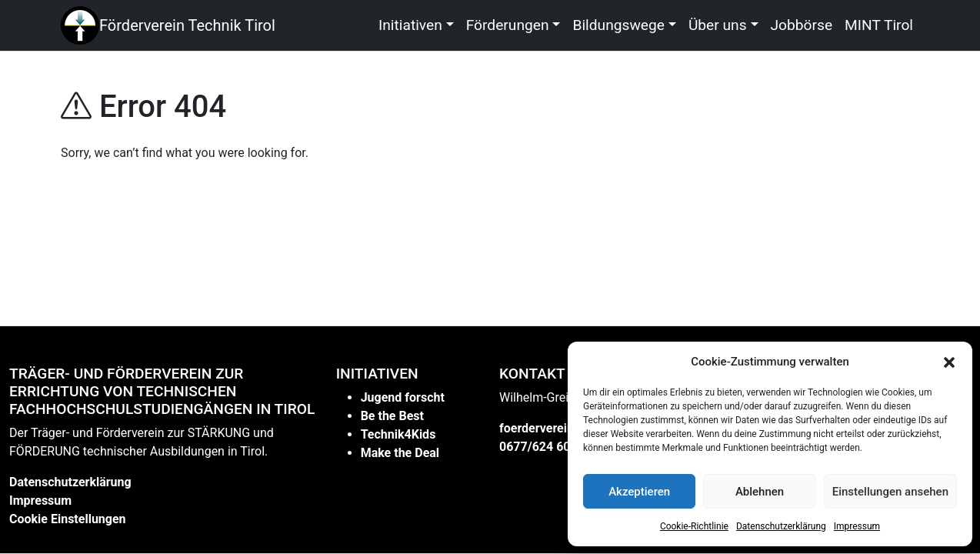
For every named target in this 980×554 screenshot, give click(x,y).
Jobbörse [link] (802, 25)
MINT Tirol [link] (879, 25)
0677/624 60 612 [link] (547, 447)
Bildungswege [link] (618, 25)
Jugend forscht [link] (403, 397)
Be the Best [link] (392, 416)
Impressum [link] (857, 526)
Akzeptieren (639, 492)
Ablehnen (760, 492)
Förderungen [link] (508, 25)
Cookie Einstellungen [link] (68, 519)
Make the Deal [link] (400, 453)
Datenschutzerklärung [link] (781, 526)
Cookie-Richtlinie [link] (694, 526)
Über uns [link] (718, 25)
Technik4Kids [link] (398, 434)
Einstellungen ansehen (890, 492)
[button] (949, 362)
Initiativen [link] (410, 25)
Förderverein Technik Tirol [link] (187, 25)
